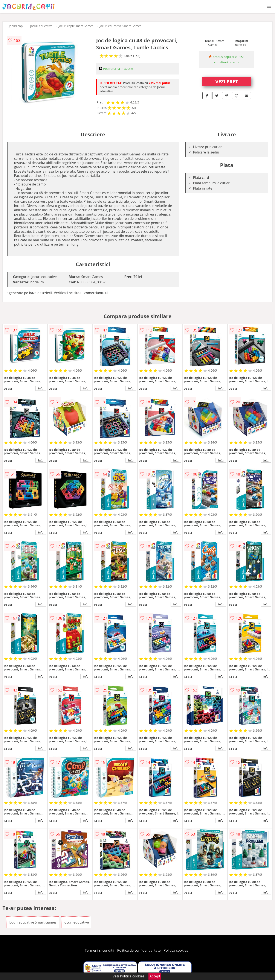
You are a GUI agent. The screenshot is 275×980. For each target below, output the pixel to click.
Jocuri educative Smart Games (120, 26)
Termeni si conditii (100, 950)
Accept (155, 976)
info (41, 388)
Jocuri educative (41, 26)
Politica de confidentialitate (139, 950)
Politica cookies (176, 950)
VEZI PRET (227, 81)
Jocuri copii (16, 26)
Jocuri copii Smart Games (76, 26)
